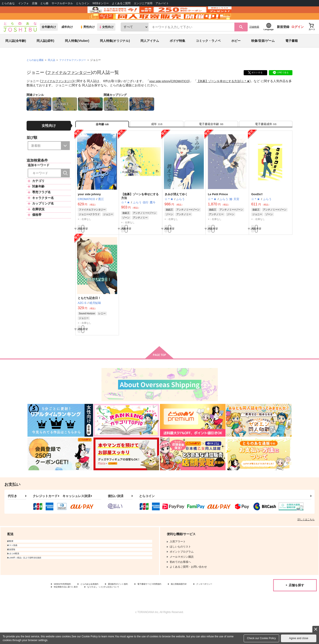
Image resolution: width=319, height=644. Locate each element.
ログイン (298, 40)
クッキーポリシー (64, 610)
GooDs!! (257, 211)
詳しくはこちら (306, 542)
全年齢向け (49, 40)
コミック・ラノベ (208, 54)
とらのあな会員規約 (98, 607)
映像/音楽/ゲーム (263, 54)
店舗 (35, 3)
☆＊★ (254, 94)
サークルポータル (62, 3)
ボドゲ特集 (177, 54)
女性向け (106, 40)
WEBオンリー (101, 3)
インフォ (23, 3)
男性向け (87, 40)
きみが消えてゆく (176, 211)
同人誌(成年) (45, 54)
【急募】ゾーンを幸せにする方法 (225, 94)
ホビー (236, 54)
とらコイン (83, 3)
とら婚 (44, 3)
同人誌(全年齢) (16, 54)
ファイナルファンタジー (71, 86)
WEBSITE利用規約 (65, 607)
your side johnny (163, 94)
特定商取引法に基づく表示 (101, 610)
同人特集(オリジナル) (115, 54)
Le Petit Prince (218, 211)
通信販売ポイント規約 (133, 607)
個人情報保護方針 (208, 607)
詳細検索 (254, 40)
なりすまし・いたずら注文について (147, 610)
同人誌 (53, 73)
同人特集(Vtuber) (77, 54)
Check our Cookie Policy (262, 638)
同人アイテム (150, 54)
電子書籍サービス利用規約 (171, 607)
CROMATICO (185, 94)
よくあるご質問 (121, 3)
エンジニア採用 (143, 3)
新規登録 (283, 40)
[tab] (157, 139)
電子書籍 (292, 54)
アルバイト (162, 3)
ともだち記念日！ (89, 318)
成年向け (67, 40)
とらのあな (8, 3)
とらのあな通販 (36, 73)
